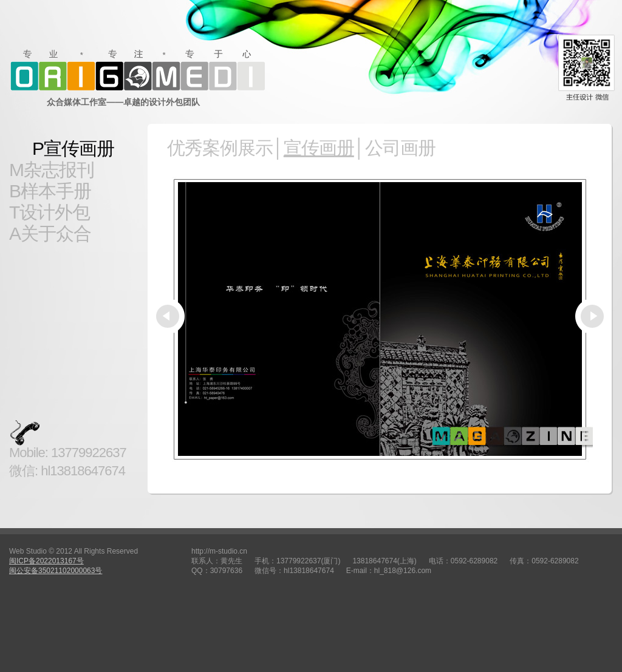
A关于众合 (50, 233)
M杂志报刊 (52, 170)
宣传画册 (319, 148)
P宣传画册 (73, 148)
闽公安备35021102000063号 (56, 571)
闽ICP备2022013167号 (46, 561)
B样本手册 (50, 191)
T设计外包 (50, 212)
